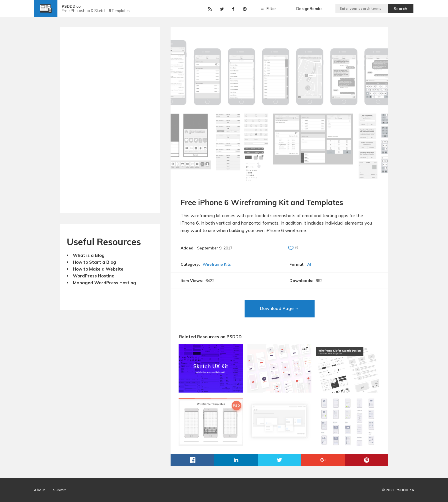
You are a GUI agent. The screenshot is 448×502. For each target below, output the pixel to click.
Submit (59, 490)
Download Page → (280, 308)
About (40, 490)
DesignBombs (310, 9)
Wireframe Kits (217, 264)
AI (309, 264)
